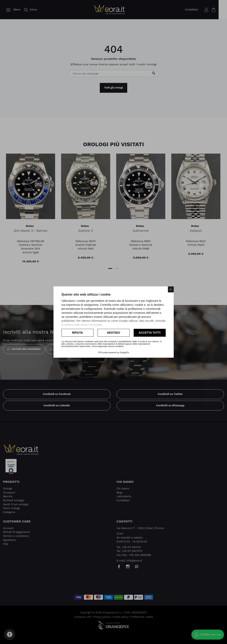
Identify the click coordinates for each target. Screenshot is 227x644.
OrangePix (124, 353)
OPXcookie (103, 353)
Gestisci (113, 333)
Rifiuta (77, 333)
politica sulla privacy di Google (83, 325)
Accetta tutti (150, 333)
